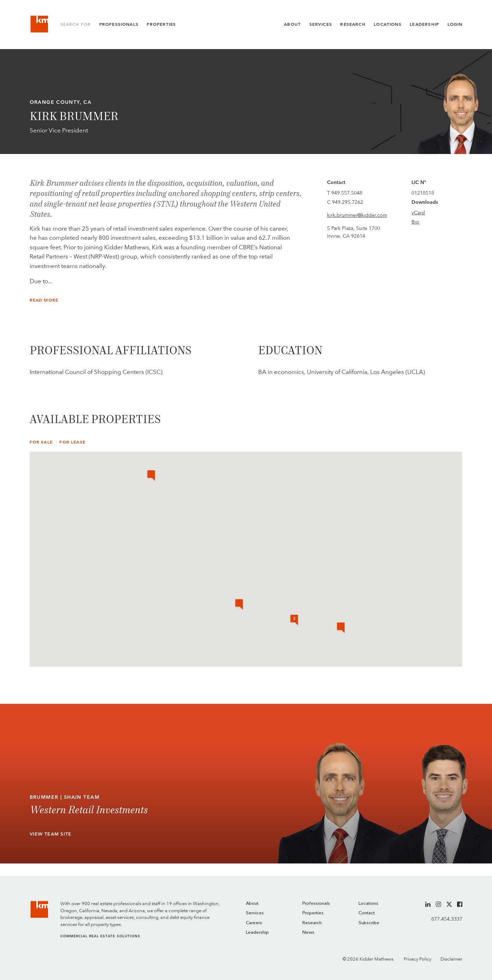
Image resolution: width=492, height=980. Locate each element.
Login (455, 24)
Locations (388, 24)
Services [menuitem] (255, 913)
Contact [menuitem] (367, 913)
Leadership (424, 24)
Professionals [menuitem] (316, 904)
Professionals (119, 24)
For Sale (41, 442)
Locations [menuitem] (368, 904)
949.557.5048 (347, 193)
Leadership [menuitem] (257, 933)
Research (353, 24)
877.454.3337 (447, 919)
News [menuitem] (308, 933)
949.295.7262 (348, 202)
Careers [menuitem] (254, 923)
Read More (44, 300)
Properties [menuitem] (313, 913)
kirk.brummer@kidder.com (357, 215)
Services (321, 24)
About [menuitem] (252, 904)
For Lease (72, 442)
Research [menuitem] (312, 923)
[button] (341, 628)
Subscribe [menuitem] (369, 923)
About (292, 24)
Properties (161, 24)
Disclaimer (451, 959)
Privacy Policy (417, 959)
